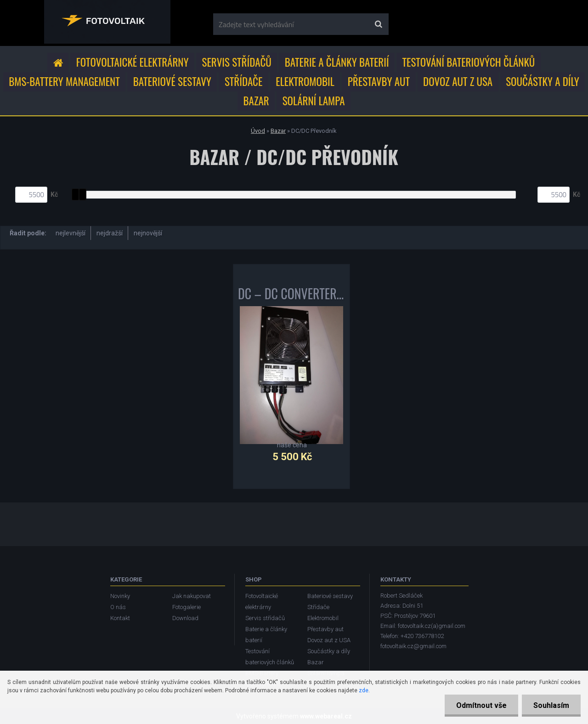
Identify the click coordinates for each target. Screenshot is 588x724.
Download (185, 618)
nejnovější (148, 233)
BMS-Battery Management (64, 81)
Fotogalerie (187, 607)
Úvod (258, 131)
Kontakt (120, 618)
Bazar (256, 101)
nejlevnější (71, 233)
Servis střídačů (237, 62)
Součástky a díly (543, 81)
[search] (378, 24)
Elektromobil (305, 81)
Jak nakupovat (192, 596)
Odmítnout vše (481, 705)
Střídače (243, 81)
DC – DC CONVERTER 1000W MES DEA (291, 296)
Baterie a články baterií (337, 62)
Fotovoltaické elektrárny (133, 62)
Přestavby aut (379, 81)
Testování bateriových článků (469, 62)
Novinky (120, 596)
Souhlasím (551, 705)
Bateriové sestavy (172, 81)
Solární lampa (314, 101)
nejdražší (110, 233)
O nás (118, 607)
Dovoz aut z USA (458, 81)
